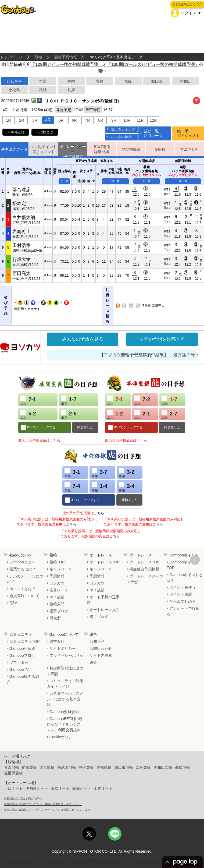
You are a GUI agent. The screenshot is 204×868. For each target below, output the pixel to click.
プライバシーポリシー (65, 658)
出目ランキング (123, 130)
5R (61, 120)
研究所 (55, 618)
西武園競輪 (67, 767)
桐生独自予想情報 (144, 569)
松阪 (128, 81)
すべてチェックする (41, 427)
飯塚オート (82, 788)
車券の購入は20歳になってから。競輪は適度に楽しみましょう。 (43, 804)
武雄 (43, 90)
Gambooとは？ (22, 562)
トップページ (11, 57)
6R (74, 120)
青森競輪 (12, 767)
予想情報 (57, 576)
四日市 (157, 81)
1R (8, 120)
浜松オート (60, 788)
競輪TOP (57, 562)
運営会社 (57, 641)
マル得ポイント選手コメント (44, 149)
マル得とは (16, 132)
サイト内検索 (101, 655)
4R (48, 120)
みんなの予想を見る (83, 339)
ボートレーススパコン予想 (145, 579)
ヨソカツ (57, 583)
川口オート (13, 788)
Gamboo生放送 (22, 648)
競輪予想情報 (66, 57)
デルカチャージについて (25, 579)
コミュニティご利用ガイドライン (65, 684)
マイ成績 (57, 597)
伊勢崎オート (37, 788)
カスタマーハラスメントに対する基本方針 (65, 699)
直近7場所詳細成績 (102, 149)
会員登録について (24, 596)
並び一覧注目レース (153, 133)
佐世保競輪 (13, 773)
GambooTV (19, 669)
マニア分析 (189, 149)
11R (140, 120)
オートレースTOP (105, 562)
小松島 (14, 90)
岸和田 (185, 81)
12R (153, 120)
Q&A (13, 603)
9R (114, 120)
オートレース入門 (105, 610)
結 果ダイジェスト (188, 133)
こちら (55, 441)
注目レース (59, 590)
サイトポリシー (63, 648)
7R (87, 120)
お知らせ (97, 641)
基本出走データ (14, 149)
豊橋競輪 (104, 767)
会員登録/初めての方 (187, 4)
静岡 (71, 81)
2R (22, 120)
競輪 (38, 57)
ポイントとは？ (23, 589)
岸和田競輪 (163, 767)
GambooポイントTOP (183, 565)
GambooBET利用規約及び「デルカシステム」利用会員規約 (65, 724)
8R (101, 120)
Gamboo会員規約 (64, 712)
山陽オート (103, 788)
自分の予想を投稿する (162, 339)
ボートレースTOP (144, 562)
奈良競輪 (143, 767)
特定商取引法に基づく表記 (65, 671)
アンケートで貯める (183, 611)
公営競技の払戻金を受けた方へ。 (24, 798)
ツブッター (19, 662)
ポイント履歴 (181, 594)
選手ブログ (59, 611)
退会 (93, 662)
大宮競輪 (47, 767)
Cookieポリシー (63, 737)
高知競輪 (182, 767)
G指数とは (45, 132)
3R (35, 120)
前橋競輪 (29, 767)
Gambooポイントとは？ (185, 578)
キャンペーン (61, 569)
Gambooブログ (22, 655)
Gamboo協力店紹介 (23, 679)
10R (127, 120)
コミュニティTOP (25, 641)
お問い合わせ (101, 648)
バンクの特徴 (121, 137)
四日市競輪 (124, 767)
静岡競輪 (86, 767)
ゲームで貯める (182, 601)
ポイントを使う (182, 587)
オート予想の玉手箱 (103, 600)
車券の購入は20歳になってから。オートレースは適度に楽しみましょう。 (49, 810)
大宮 (43, 81)
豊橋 (100, 81)
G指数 (160, 149)
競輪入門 (57, 604)
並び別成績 (131, 149)
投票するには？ (23, 569)
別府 (71, 90)
